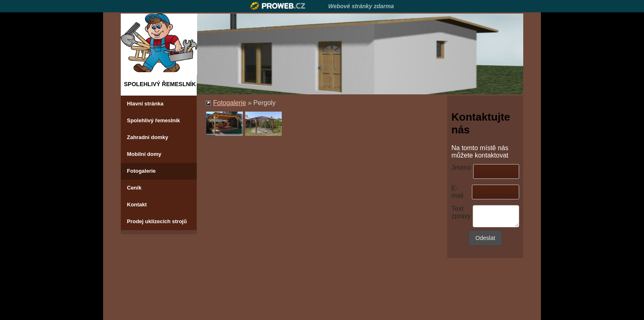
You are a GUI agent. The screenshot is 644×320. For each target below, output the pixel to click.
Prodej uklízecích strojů (157, 221)
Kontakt (137, 205)
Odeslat (485, 238)
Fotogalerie (141, 171)
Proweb (278, 6)
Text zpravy (461, 212)
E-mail (457, 192)
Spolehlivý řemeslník (153, 120)
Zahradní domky (147, 137)
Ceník (134, 188)
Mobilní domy (144, 154)
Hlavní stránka (145, 104)
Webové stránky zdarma (361, 6)
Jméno (461, 168)
